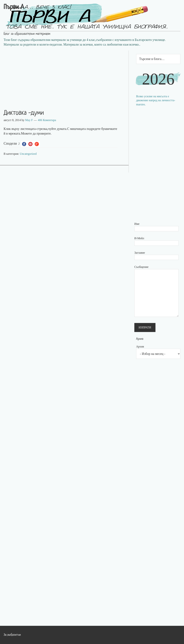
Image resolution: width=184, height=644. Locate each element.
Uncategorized (28, 154)
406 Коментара (47, 120)
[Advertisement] (64, 76)
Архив (140, 346)
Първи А (14, 7)
